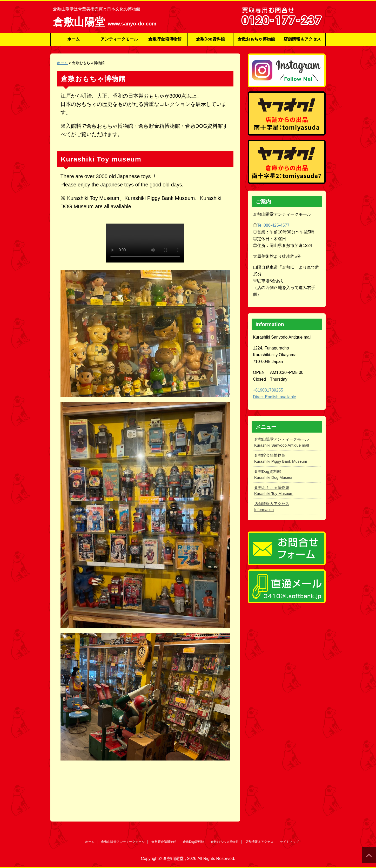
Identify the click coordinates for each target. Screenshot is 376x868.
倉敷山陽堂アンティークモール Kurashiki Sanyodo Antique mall (282, 442)
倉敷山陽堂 (80, 22)
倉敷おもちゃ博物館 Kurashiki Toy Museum (274, 490)
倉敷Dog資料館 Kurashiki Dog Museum (274, 474)
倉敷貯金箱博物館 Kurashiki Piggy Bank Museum (281, 458)
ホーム (73, 39)
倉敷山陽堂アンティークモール (123, 842)
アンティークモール (119, 39)
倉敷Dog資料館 (210, 39)
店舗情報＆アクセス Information (272, 507)
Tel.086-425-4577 (273, 225)
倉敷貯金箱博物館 (165, 39)
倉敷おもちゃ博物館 (256, 39)
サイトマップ (289, 842)
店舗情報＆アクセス (302, 39)
